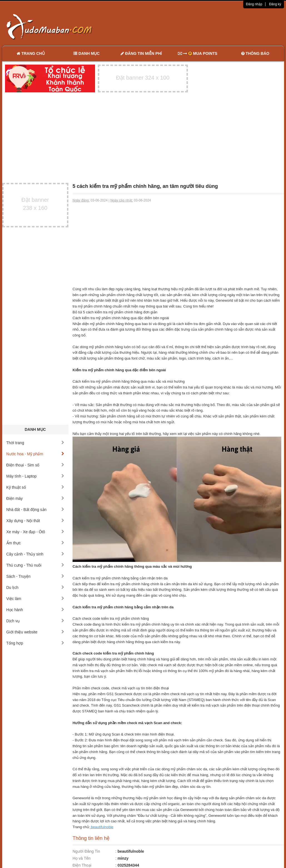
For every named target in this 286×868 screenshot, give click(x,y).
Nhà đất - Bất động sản (35, 510)
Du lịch (35, 587)
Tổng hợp (35, 643)
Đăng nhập (254, 4)
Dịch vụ (35, 621)
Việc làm (35, 599)
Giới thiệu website (35, 632)
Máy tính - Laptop (35, 476)
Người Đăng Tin (86, 851)
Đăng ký (275, 4)
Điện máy (35, 498)
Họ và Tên (82, 858)
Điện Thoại (82, 865)
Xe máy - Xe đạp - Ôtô (35, 532)
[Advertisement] (202, 26)
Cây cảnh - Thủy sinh (35, 554)
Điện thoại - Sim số (35, 465)
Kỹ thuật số (35, 487)
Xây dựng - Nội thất (35, 521)
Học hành (35, 610)
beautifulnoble (102, 827)
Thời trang (35, 443)
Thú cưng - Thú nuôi (35, 565)
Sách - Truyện (35, 576)
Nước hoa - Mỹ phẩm (35, 454)
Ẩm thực (35, 543)
